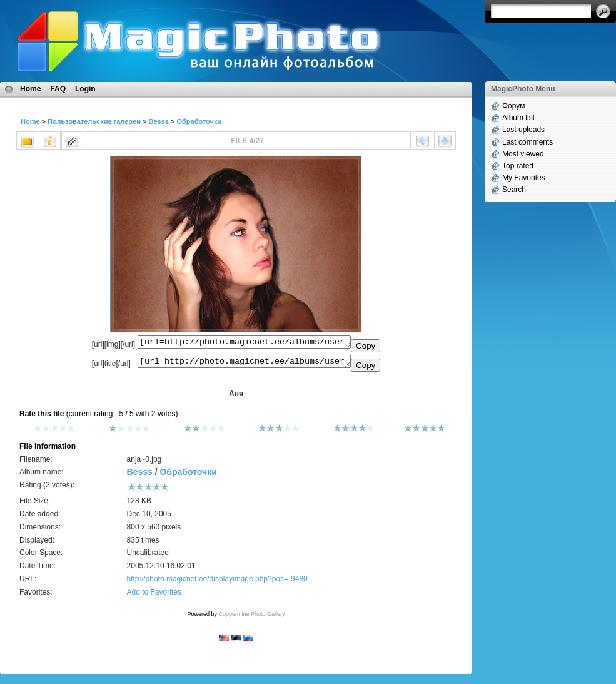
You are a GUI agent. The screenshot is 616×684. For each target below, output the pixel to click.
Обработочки (199, 121)
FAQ (58, 89)
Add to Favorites (154, 596)
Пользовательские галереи (94, 121)
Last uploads (523, 130)
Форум (513, 106)
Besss (158, 121)
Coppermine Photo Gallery (251, 618)
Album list (518, 118)
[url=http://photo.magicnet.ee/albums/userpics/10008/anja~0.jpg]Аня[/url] (244, 364)
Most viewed (523, 154)
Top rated (518, 166)
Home (30, 89)
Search (514, 190)
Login (85, 89)
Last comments (528, 142)
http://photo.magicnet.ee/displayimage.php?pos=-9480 (217, 583)
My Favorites (524, 178)
